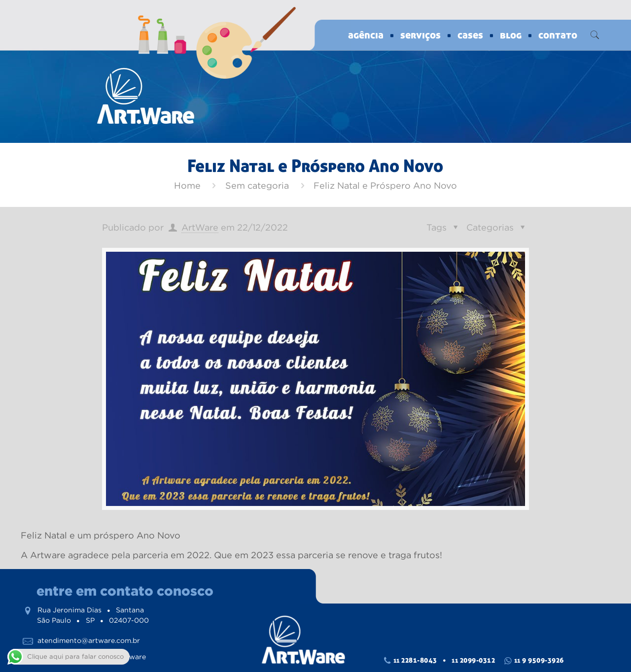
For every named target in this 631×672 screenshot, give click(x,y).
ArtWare (200, 228)
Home (187, 186)
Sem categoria (257, 186)
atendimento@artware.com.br (89, 640)
